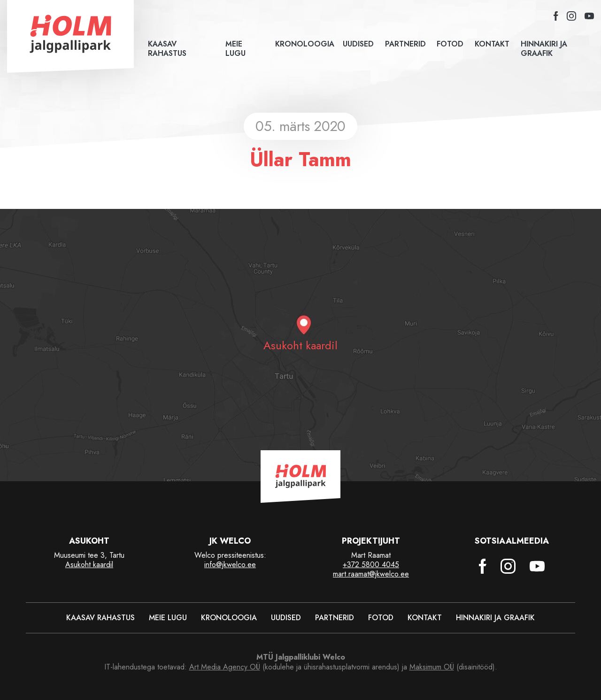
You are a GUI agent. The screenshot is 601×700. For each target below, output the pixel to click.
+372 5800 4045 (371, 565)
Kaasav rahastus (167, 49)
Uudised (357, 44)
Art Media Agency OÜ (225, 667)
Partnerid (404, 44)
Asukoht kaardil (89, 565)
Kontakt (490, 44)
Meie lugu (235, 49)
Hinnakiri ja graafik (544, 49)
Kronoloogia (302, 44)
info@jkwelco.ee (230, 565)
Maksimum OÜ (432, 667)
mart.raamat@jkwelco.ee (371, 574)
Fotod (449, 44)
